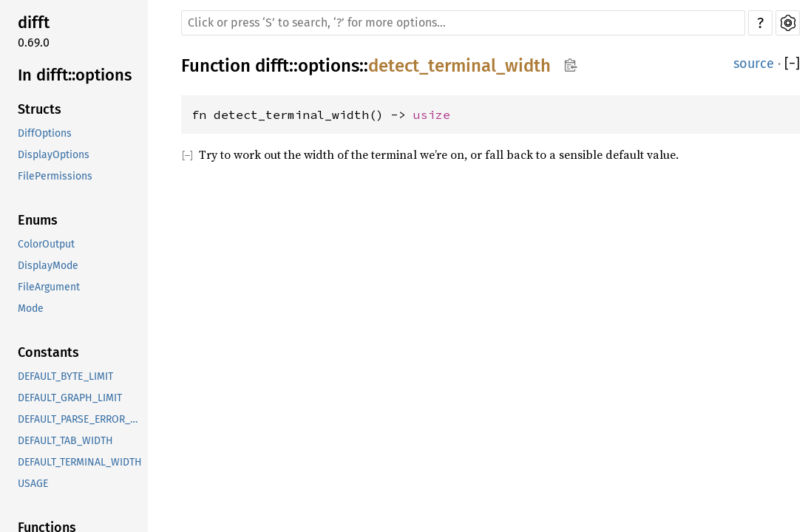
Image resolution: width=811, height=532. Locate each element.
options (329, 66)
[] (792, 64)
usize (432, 115)
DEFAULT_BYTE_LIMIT (65, 376)
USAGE (33, 484)
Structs (40, 109)
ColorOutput (46, 244)
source (754, 64)
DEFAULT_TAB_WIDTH (65, 441)
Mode (31, 308)
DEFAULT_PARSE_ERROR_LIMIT (81, 419)
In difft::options (75, 75)
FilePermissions (55, 176)
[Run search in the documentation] (463, 23)
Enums (38, 220)
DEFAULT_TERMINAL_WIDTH (80, 462)
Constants (48, 352)
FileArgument (49, 287)
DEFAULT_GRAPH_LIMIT (70, 398)
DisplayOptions (54, 155)
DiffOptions (45, 133)
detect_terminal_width (459, 66)
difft (34, 23)
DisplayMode (48, 266)
